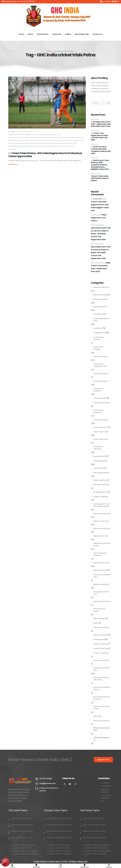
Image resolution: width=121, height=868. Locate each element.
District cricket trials (100, 480)
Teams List (57, 34)
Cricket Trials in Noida (95, 854)
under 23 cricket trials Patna (63, 146)
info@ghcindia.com (11, 1)
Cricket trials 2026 (99, 333)
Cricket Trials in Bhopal (23, 845)
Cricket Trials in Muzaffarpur (99, 411)
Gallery (68, 34)
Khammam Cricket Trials (102, 514)
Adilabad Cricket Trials (101, 287)
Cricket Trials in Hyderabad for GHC (100, 365)
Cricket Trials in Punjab (101, 432)
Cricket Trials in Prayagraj (25, 854)
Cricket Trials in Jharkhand (99, 390)
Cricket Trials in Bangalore (97, 845)
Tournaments (42, 34)
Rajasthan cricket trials (101, 584)
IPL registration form (100, 492)
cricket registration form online (102, 320)
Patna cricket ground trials (35, 143)
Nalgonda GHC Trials (101, 536)
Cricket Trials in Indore (101, 374)
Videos (96, 716)
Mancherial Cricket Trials (102, 529)
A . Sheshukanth (96, 199)
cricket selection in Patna (49, 138)
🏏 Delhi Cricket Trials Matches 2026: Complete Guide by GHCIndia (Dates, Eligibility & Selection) (100, 165)
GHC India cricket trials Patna (33, 141)
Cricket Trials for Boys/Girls (99, 338)
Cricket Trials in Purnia (101, 439)
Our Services (106, 786)
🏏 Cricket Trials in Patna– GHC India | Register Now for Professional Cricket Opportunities (45, 155)
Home (21, 34)
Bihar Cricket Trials (15, 138)
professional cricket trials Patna (20, 146)
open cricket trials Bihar (52, 141)
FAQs (103, 801)
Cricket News (98, 314)
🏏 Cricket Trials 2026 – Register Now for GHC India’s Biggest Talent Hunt (100, 205)
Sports (96, 623)
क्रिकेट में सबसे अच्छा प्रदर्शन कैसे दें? (102, 729)
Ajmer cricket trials (100, 295)
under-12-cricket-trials (101, 653)
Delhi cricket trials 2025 (101, 473)
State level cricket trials (101, 628)
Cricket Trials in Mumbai (102, 403)
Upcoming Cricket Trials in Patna (102, 708)
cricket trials (98, 328)
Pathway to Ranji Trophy (102, 563)
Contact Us (97, 34)
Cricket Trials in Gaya (101, 357)
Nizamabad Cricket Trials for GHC (102, 544)
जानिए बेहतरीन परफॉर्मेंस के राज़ (102, 739)
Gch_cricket (27, 132)
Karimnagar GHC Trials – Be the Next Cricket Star (102, 505)
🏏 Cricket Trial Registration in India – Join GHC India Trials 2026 (100, 137)
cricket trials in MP (99, 398)
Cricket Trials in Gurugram (25, 851)
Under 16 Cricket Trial (100, 648)
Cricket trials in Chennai (96, 848)
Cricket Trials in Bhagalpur (99, 348)
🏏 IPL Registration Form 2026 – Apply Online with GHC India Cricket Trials (101, 124)
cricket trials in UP (99, 456)
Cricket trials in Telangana (98, 448)
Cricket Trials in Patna (16, 135)
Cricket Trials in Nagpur (59, 854)
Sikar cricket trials (99, 619)
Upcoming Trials (82, 34)
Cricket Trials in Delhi (22, 848)
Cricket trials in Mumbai (59, 851)
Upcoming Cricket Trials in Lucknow (102, 698)
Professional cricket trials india (102, 576)
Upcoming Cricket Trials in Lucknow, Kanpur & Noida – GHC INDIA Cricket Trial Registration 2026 (101, 234)
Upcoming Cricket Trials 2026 (50, 135)
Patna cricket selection (54, 143)
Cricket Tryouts (99, 468)
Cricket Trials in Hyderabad (97, 851)
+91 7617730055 (28, 1)
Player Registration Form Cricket (99, 218)
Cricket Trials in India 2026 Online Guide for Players (100, 178)
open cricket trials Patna (70, 141)
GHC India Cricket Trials (101, 485)
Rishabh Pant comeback (102, 601)
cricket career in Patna (31, 138)
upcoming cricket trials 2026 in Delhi (101, 679)
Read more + (13, 164)
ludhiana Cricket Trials (101, 521)
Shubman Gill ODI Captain (99, 610)
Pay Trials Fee (106, 1)
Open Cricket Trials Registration (100, 554)
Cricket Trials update (32, 135)
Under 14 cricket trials (101, 644)
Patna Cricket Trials (70, 143)
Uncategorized (99, 639)
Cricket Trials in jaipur (101, 381)
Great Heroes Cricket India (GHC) (40, 760)
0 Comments (13, 149)
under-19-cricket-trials (101, 660)
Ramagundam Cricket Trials (101, 593)
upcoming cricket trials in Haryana (102, 688)
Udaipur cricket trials (100, 635)
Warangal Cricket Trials (101, 721)
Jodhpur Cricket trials (101, 497)
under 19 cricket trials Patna (42, 146)
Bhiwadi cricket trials (100, 307)
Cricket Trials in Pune (100, 427)
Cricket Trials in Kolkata (59, 848)
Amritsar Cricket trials (101, 299)
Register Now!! (103, 760)
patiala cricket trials (100, 570)
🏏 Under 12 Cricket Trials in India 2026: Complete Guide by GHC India (101, 150)
